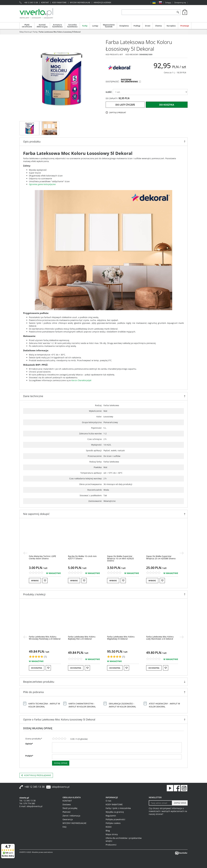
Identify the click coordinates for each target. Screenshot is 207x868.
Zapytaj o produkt (118, 113)
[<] (25, 553)
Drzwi (148, 26)
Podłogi (137, 26)
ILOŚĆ (109, 92)
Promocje (185, 26)
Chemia (158, 26)
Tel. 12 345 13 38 (27, 801)
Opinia (29, 744)
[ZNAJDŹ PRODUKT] (148, 12)
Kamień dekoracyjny (42, 26)
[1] (53, 739)
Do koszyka (167, 105)
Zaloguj (168, 3)
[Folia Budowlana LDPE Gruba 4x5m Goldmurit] (43, 557)
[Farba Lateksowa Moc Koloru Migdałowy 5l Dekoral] (160, 638)
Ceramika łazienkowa (72, 26)
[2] (56, 739)
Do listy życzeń (125, 105)
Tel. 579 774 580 (27, 803)
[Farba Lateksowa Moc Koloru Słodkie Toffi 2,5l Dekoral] (43, 638)
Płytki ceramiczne (27, 26)
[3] (59, 739)
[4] (62, 739)
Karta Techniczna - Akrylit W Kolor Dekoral (44, 705)
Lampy (95, 26)
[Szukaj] (178, 12)
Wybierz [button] (35, 581)
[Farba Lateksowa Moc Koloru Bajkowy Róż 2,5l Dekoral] (121, 638)
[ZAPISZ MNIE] (180, 803)
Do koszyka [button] (37, 668)
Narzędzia (171, 26)
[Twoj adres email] (160, 803)
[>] (182, 553)
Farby (85, 26)
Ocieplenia (124, 26)
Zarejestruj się (180, 3)
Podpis (29, 756)
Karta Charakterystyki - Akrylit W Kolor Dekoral (82, 705)
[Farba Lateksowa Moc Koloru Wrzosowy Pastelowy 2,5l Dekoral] (84, 638)
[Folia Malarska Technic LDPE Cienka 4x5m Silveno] (82, 557)
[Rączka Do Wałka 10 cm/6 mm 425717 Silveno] (121, 557)
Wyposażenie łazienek (109, 26)
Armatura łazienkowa (57, 26)
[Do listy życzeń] (45, 581)
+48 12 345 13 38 (31, 3)
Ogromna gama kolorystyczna (42, 184)
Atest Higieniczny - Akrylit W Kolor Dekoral (164, 705)
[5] (65, 739)
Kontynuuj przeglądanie (36, 775)
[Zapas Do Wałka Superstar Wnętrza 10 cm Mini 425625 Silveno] (160, 558)
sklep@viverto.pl (61, 787)
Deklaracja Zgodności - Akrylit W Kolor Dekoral (122, 705)
